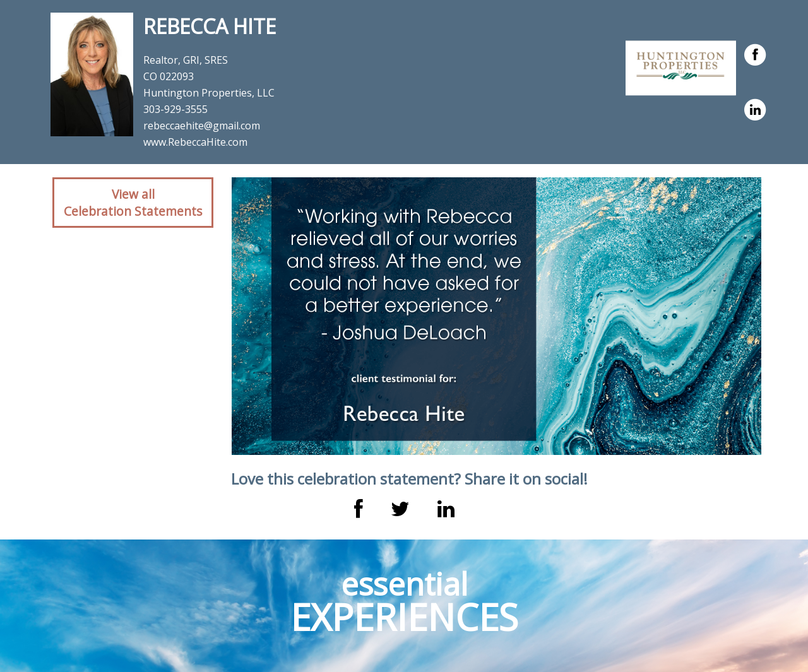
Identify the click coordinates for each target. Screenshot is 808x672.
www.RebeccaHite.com (195, 142)
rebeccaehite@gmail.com (202, 126)
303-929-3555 (175, 109)
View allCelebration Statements (133, 203)
